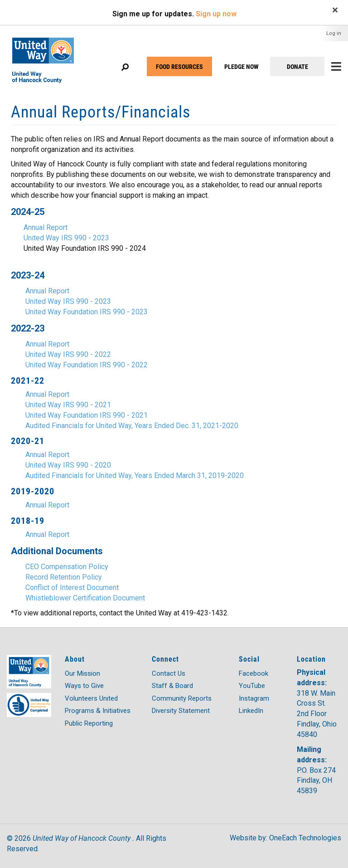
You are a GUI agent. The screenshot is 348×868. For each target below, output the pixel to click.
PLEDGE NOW (241, 66)
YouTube (252, 686)
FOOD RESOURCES (179, 66)
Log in (334, 33)
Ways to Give (84, 686)
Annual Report (46, 227)
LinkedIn (251, 711)
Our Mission (82, 673)
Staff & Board (172, 686)
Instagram (254, 698)
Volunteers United (91, 698)
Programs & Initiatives (98, 711)
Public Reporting (89, 723)
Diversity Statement (181, 711)
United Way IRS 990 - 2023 (66, 238)
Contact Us (169, 673)
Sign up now (216, 14)
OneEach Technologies (305, 838)
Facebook (254, 673)
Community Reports (182, 698)
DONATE (297, 66)
